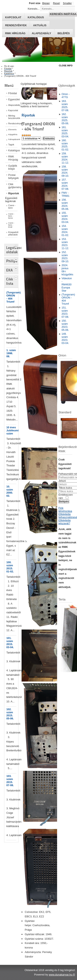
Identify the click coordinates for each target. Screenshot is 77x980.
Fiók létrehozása (65, 510)
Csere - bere (12, 207)
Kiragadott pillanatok (13, 233)
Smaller (67, 3)
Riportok (13, 193)
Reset (56, 3)
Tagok (11, 145)
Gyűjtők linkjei (13, 167)
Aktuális (40, 25)
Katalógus (13, 150)
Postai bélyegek (13, 176)
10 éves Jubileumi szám (13, 430)
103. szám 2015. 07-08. (10, 781)
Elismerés (12, 130)
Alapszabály (41, 33)
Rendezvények (16, 25)
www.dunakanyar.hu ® (62, 975)
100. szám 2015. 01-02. (10, 567)
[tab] (16, 246)
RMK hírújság (15, 33)
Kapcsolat (13, 110)
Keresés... (34, 9)
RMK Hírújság (13, 158)
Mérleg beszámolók (13, 117)
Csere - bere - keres (11, 216)
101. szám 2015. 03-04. (10, 643)
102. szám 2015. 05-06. (10, 714)
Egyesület (13, 99)
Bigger (46, 3)
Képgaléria (13, 135)
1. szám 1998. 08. (11, 353)
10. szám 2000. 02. (10, 491)
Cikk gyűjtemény (13, 186)
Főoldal (13, 93)
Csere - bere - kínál (11, 225)
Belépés (64, 33)
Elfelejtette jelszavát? (65, 522)
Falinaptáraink (13, 139)
